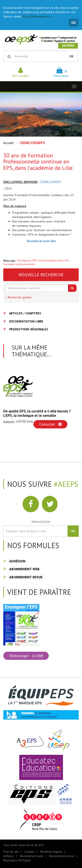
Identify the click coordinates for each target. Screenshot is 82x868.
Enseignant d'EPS (28, 260)
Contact (29, 852)
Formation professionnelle (19, 264)
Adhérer (68, 46)
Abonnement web (24, 569)
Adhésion (17, 561)
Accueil (8, 143)
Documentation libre (51, 260)
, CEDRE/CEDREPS (50, 182)
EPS (67, 260)
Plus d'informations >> (37, 16)
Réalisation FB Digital (17, 860)
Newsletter (41, 522)
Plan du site (11, 852)
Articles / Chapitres (25, 313)
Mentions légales (51, 852)
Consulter (50, 424)
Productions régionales (29, 329)
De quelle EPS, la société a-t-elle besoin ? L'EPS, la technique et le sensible (37, 413)
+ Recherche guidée (18, 297)
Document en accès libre (41, 241)
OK (74, 23)
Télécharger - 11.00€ (26, 656)
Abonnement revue (26, 577)
